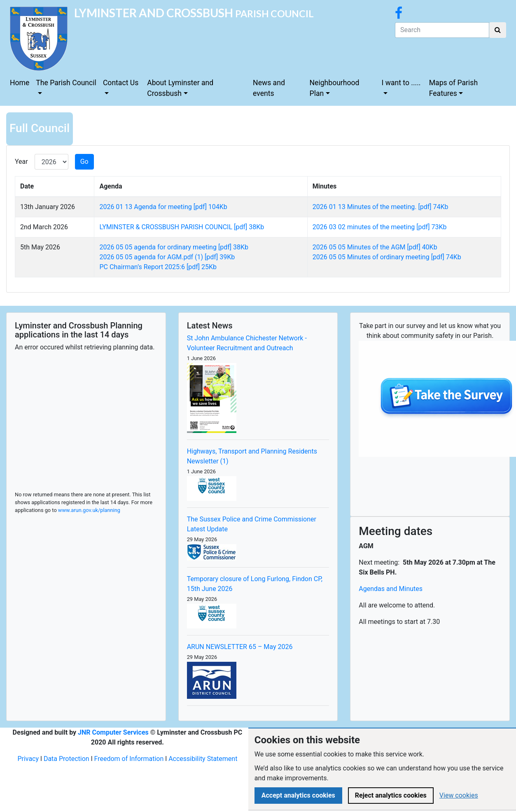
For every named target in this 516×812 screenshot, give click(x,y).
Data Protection (67, 759)
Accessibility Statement (203, 759)
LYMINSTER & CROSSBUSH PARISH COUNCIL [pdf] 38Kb (182, 227)
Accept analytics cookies (298, 795)
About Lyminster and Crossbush (180, 88)
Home (20, 83)
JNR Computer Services (113, 732)
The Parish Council (66, 83)
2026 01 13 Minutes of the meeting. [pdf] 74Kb (381, 207)
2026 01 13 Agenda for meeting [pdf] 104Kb (163, 207)
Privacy (28, 759)
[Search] (442, 30)
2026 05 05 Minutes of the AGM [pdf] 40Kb (375, 247)
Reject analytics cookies (391, 795)
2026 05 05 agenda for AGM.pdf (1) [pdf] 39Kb (167, 257)
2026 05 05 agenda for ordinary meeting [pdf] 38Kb (174, 247)
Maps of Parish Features (453, 88)
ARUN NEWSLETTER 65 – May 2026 (240, 647)
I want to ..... (401, 83)
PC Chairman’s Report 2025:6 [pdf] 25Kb (158, 267)
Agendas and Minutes (391, 589)
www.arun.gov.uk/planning (89, 510)
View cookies (459, 795)
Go (84, 162)
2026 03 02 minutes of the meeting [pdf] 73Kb (380, 227)
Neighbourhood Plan (335, 88)
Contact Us (121, 83)
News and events (269, 88)
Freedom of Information (129, 759)
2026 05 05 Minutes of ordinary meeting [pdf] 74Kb (387, 257)
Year (21, 162)
